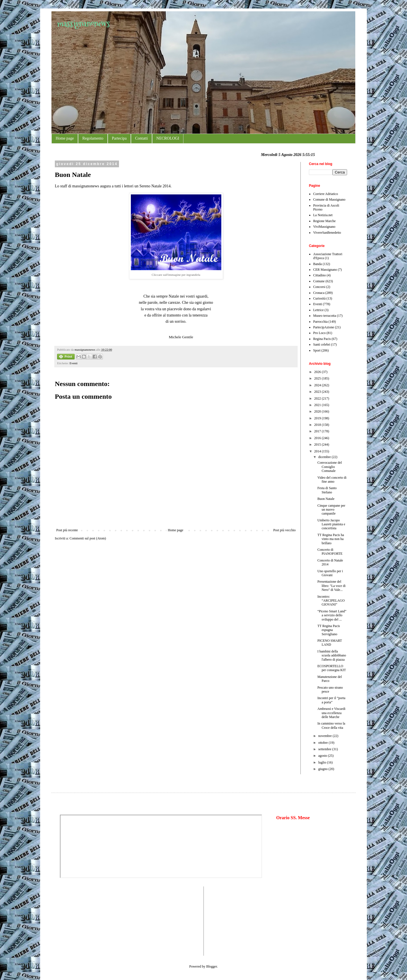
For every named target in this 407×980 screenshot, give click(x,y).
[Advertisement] (77, 920)
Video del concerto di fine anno (332, 480)
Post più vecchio (284, 530)
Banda (318, 264)
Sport (317, 350)
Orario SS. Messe (293, 818)
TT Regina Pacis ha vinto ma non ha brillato (331, 539)
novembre (325, 736)
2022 (318, 398)
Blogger (212, 966)
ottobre (323, 743)
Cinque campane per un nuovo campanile (331, 510)
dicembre (325, 457)
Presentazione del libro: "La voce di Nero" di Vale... (332, 586)
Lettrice (318, 310)
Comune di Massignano (329, 200)
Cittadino (320, 275)
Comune (319, 281)
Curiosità (319, 298)
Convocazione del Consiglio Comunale (330, 467)
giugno (323, 769)
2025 (318, 378)
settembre (325, 749)
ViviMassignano (324, 227)
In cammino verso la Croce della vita (331, 725)
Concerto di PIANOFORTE (330, 552)
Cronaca (319, 293)
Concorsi (319, 287)
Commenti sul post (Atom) (88, 538)
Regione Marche (324, 221)
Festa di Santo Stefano (327, 490)
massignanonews (84, 23)
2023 (318, 392)
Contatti (141, 138)
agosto (323, 756)
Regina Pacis (322, 339)
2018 (318, 425)
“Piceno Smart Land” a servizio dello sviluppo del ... (332, 615)
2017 (318, 431)
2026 (318, 372)
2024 (318, 385)
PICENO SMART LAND (330, 643)
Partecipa (119, 138)
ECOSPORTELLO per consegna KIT (332, 668)
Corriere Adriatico (326, 194)
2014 (318, 451)
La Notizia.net (323, 215)
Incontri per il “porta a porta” (331, 700)
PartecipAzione (324, 327)
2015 (318, 445)
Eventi (73, 363)
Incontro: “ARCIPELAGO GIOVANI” (331, 601)
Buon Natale (326, 499)
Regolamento (93, 138)
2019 (318, 418)
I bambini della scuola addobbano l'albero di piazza (332, 655)
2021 (318, 405)
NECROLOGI (168, 138)
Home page (65, 138)
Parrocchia (320, 322)
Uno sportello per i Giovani (330, 573)
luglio (323, 762)
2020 (318, 411)
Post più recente (67, 530)
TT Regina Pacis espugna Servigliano (329, 630)
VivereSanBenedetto (327, 233)
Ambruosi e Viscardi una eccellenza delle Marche (331, 713)
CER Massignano (325, 270)
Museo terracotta (325, 316)
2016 (318, 438)
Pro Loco (319, 333)
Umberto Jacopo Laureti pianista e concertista (331, 524)
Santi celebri (322, 344)
